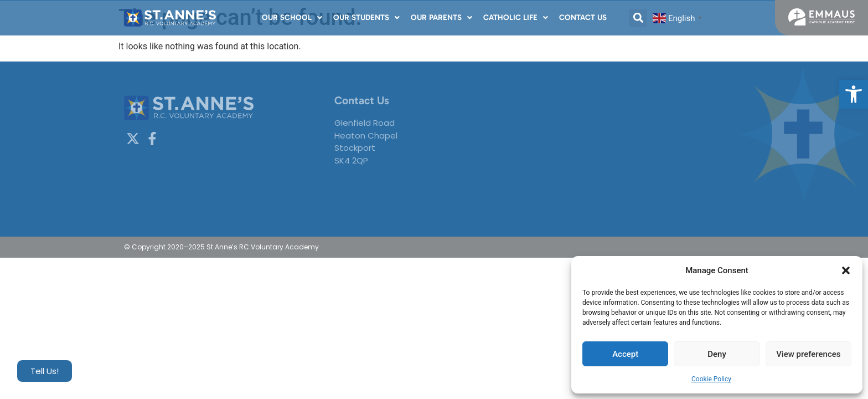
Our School (292, 17)
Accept (625, 354)
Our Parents (441, 17)
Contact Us (583, 17)
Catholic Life (516, 17)
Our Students (366, 17)
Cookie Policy (711, 379)
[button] (854, 94)
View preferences (808, 354)
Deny (717, 354)
